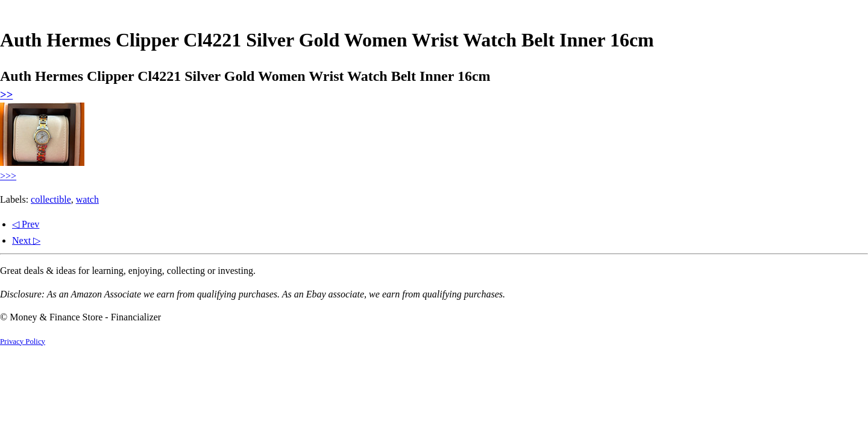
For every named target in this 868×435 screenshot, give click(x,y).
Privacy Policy (23, 341)
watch (87, 199)
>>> (8, 176)
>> (6, 94)
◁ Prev (26, 224)
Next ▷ (26, 240)
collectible (51, 199)
